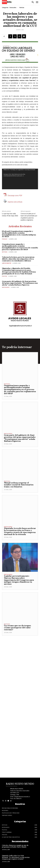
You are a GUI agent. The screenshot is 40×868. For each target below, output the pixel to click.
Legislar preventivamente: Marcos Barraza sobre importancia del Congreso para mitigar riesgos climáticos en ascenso (19, 580)
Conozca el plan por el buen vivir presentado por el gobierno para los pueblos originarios (29, 217)
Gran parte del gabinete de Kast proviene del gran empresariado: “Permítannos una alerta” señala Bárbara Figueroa (20, 283)
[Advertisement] (20, 698)
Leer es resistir (7, 263)
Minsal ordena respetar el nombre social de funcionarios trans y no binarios (19, 485)
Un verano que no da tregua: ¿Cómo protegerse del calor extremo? (18, 628)
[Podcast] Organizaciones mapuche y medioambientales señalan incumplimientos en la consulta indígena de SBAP (19, 234)
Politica (5, 276)
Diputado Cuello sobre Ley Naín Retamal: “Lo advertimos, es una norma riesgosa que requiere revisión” (16, 857)
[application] (20, 179)
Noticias (22, 8)
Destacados (13, 8)
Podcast (5, 239)
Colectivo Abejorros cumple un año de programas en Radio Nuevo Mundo (15, 846)
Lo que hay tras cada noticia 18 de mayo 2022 (10, 215)
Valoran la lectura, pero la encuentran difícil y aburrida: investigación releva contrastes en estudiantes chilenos (18, 259)
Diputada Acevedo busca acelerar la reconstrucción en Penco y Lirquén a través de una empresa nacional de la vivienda (20, 531)
